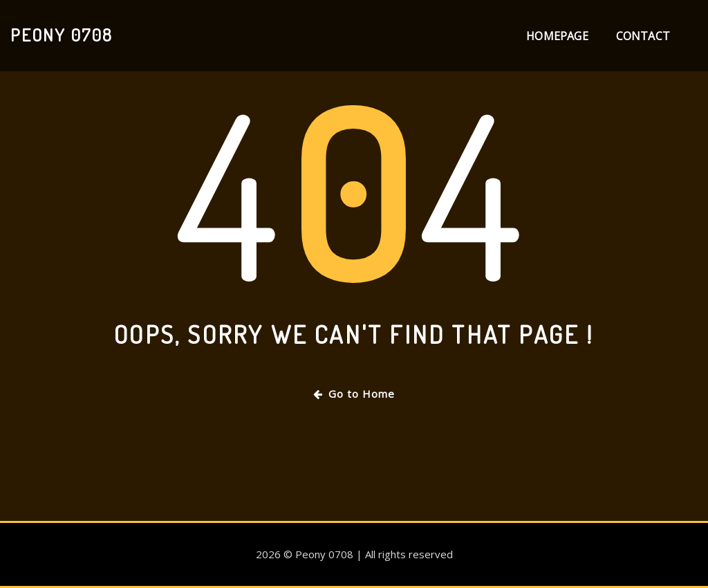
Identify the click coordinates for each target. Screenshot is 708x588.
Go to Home (354, 394)
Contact (643, 36)
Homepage (557, 36)
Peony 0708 (62, 35)
